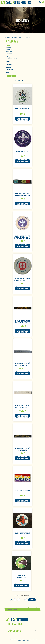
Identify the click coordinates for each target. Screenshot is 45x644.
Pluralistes (9, 64)
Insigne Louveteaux (22, 576)
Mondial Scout (23, 151)
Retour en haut (12, 610)
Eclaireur (10, 51)
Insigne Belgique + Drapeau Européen (22, 195)
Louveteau (10, 49)
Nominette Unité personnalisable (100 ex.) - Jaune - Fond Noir (22, 324)
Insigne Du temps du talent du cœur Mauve (22, 238)
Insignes (10, 57)
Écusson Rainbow (22, 491)
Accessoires (9, 70)
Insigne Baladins (22, 533)
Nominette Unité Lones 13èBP (22, 449)
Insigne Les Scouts (22, 109)
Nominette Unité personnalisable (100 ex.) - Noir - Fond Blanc (22, 409)
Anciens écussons (12, 59)
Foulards (8, 67)
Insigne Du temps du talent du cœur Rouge (22, 280)
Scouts (8, 45)
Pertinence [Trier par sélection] (19, 80)
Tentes (8, 72)
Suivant (32, 600)
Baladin (9, 47)
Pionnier (10, 53)
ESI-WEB (28, 641)
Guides (8, 61)
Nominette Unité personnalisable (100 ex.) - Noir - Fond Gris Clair (22, 366)
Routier (9, 55)
